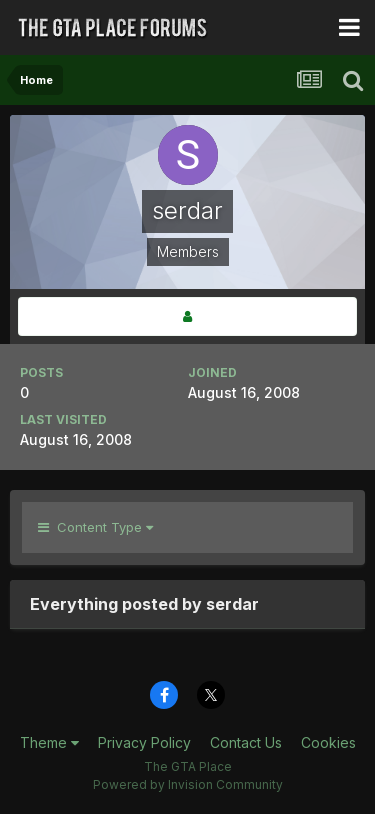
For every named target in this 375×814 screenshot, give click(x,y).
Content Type (95, 527)
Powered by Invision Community (188, 784)
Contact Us (246, 742)
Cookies (328, 742)
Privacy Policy (144, 742)
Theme (49, 742)
